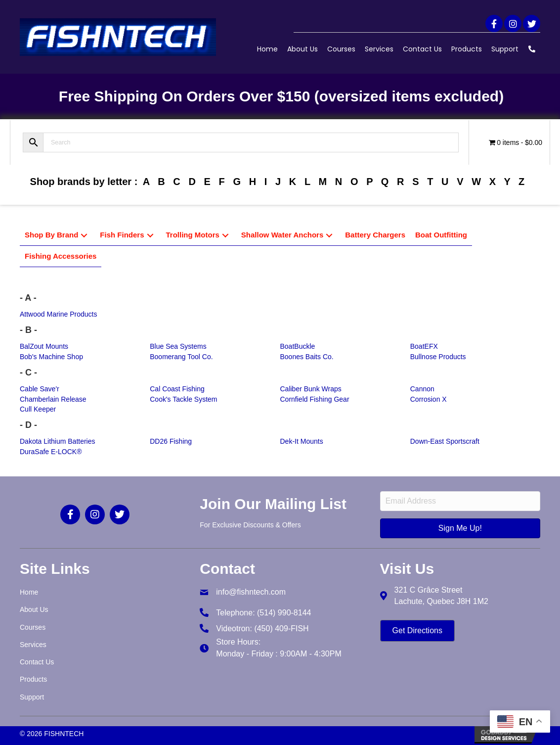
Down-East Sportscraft (445, 441)
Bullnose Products (438, 357)
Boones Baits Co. (307, 357)
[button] (494, 23)
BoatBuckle (298, 346)
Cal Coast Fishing (177, 389)
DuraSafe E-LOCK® (51, 452)
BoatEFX (424, 346)
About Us (302, 49)
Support (505, 49)
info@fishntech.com (251, 592)
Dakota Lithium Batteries (58, 441)
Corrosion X (429, 399)
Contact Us (422, 49)
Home (267, 49)
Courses (341, 49)
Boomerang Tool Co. (181, 357)
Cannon (422, 389)
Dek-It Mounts (302, 441)
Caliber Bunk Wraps (311, 389)
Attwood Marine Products (58, 314)
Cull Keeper (38, 409)
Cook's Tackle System (183, 399)
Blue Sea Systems (178, 346)
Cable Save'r (40, 389)
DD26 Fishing (171, 441)
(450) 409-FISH (281, 629)
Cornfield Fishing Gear (315, 399)
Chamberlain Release (53, 399)
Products (467, 49)
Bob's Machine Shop (51, 357)
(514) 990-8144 (284, 613)
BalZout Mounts (44, 346)
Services (379, 49)
